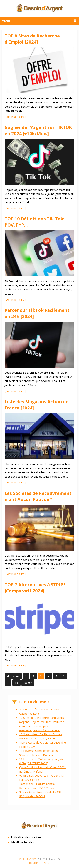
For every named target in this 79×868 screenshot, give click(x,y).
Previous (13, 676)
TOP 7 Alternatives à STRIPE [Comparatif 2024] (35, 588)
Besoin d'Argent (28, 859)
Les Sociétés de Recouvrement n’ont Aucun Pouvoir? (38, 496)
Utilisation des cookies (26, 837)
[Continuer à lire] (15, 117)
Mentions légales (23, 842)
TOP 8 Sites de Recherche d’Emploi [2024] (32, 39)
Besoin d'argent (39, 863)
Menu (6, 21)
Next (28, 683)
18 (16, 683)
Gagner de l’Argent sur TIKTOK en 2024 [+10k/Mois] (38, 130)
